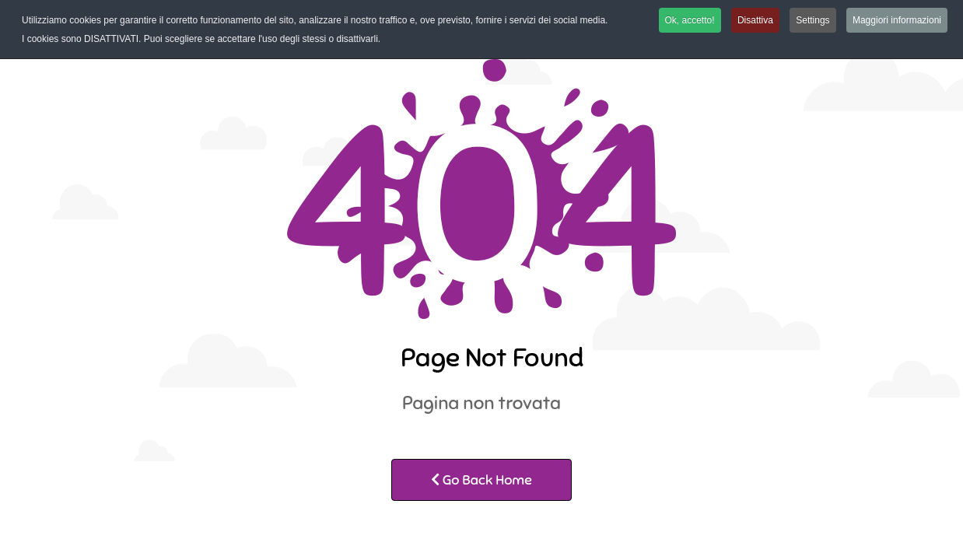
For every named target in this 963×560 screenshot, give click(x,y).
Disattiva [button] (755, 20)
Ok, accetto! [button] (690, 20)
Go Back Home (481, 480)
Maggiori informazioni (897, 20)
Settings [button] (812, 20)
